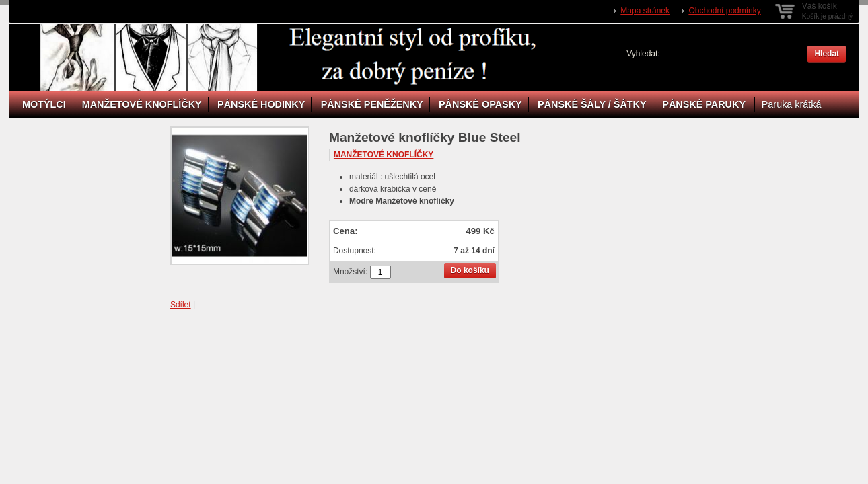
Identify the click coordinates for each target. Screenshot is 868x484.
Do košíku (470, 270)
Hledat (827, 54)
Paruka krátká (792, 104)
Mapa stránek (645, 11)
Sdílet (181, 305)
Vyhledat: (643, 54)
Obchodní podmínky (724, 11)
